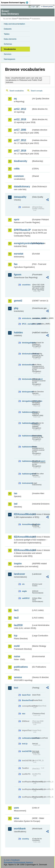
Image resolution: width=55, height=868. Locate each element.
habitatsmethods (27, 447)
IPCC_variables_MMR (27, 324)
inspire (18, 564)
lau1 (16, 610)
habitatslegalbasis (27, 423)
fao (16, 264)
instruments (27, 483)
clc (23, 584)
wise (16, 818)
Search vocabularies (17, 91)
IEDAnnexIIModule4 (23, 550)
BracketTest (27, 700)
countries (26, 285)
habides (18, 333)
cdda (17, 169)
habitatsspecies (27, 474)
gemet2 (18, 301)
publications (21, 667)
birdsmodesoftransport (27, 379)
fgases (18, 275)
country (25, 839)
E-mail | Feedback (12, 860)
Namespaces (10, 59)
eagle (24, 591)
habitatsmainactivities (27, 436)
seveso (18, 677)
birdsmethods (27, 365)
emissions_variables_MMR (27, 318)
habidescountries (27, 412)
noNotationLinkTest (27, 738)
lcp (16, 636)
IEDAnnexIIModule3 (23, 537)
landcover (20, 574)
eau (24, 714)
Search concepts (37, 91)
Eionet (15, 19)
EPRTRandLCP (22, 230)
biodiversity (21, 161)
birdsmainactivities (27, 354)
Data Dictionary (24, 19)
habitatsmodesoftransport (27, 461)
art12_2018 (20, 119)
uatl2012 (26, 598)
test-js (25, 744)
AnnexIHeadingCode (27, 524)
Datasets (8, 29)
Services (8, 54)
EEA (16, 2)
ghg (16, 308)
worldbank (20, 829)
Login (33, 6)
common (19, 176)
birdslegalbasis (27, 343)
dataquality (20, 197)
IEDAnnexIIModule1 (23, 514)
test (16, 688)
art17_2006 (20, 130)
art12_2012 (20, 109)
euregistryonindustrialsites (23, 243)
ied (16, 504)
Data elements (10, 39)
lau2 (16, 618)
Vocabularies (10, 49)
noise (17, 656)
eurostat (19, 254)
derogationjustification (27, 401)
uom (16, 808)
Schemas (8, 44)
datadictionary (22, 186)
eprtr (17, 219)
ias (16, 493)
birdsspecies (27, 392)
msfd (17, 646)
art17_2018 (20, 151)
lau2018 (18, 625)
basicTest (26, 695)
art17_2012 (20, 140)
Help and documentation (14, 24)
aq (15, 99)
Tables (7, 34)
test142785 (27, 751)
